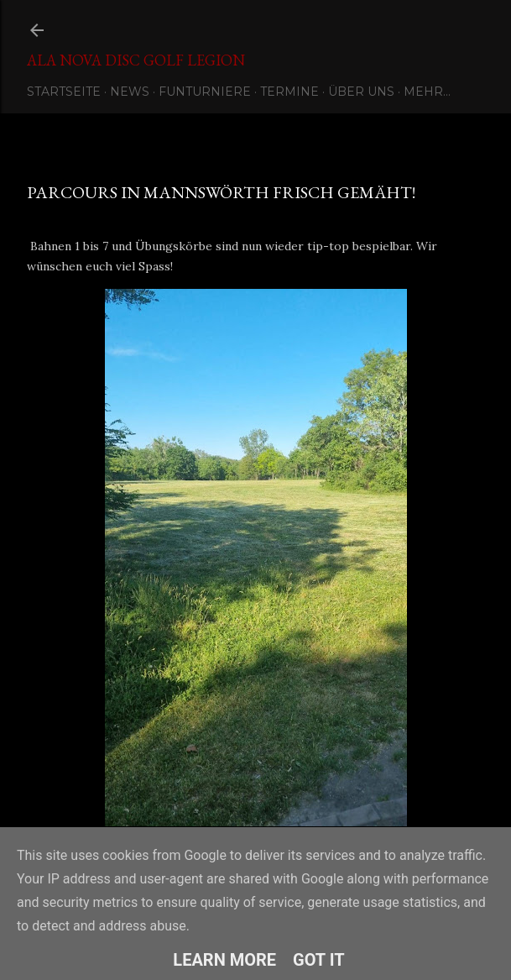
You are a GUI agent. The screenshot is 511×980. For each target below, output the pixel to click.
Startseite (64, 92)
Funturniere (205, 92)
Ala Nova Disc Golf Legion (136, 60)
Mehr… (427, 92)
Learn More (224, 960)
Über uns (361, 92)
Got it (319, 960)
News (130, 92)
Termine (289, 92)
